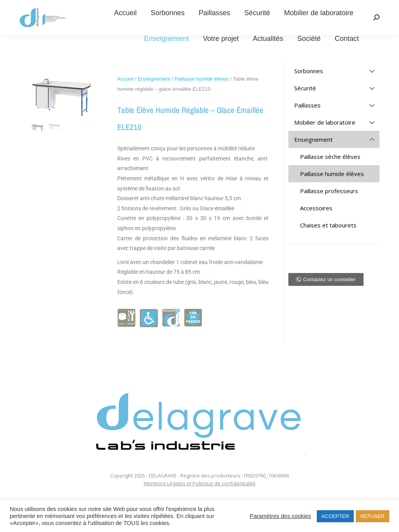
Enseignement (154, 79)
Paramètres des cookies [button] (280, 516)
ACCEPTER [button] (335, 516)
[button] (326, 279)
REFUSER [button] (373, 516)
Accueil (125, 79)
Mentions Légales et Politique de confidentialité (200, 483)
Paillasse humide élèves (201, 79)
